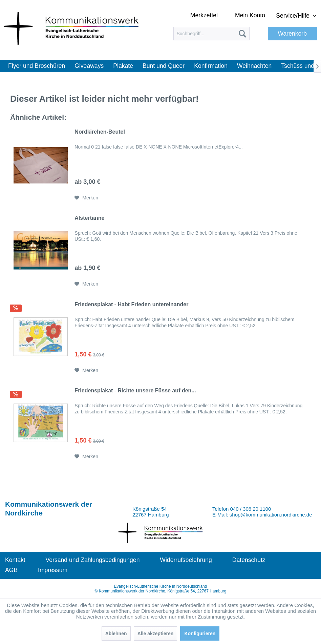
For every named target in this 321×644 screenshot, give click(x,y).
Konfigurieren (200, 633)
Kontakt (15, 560)
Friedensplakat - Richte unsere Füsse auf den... (135, 391)
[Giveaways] (89, 66)
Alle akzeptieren (156, 633)
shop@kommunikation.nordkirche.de (271, 515)
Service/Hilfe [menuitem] (294, 16)
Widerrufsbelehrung (186, 560)
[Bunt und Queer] (164, 66)
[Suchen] (242, 34)
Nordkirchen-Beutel (100, 132)
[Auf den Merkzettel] (86, 198)
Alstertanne (89, 218)
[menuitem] (211, 34)
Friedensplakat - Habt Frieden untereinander (131, 304)
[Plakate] (123, 66)
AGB (11, 570)
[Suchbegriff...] (211, 34)
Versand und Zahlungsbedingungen (93, 560)
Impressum (53, 570)
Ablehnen (116, 633)
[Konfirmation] (211, 66)
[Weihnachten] (254, 66)
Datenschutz (249, 560)
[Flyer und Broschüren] (37, 66)
